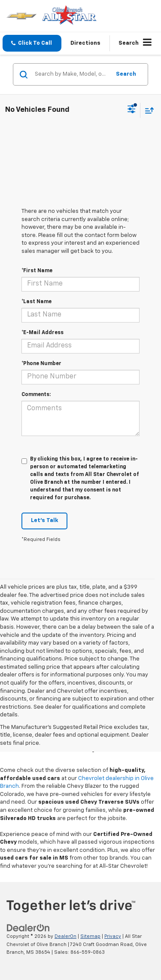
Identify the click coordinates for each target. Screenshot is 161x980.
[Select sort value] (147, 110)
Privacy (113, 936)
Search (126, 74)
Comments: (36, 395)
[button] (32, 43)
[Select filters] (132, 110)
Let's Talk (44, 521)
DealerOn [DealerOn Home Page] (65, 936)
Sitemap (90, 936)
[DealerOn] (28, 928)
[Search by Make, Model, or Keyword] (71, 74)
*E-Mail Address (43, 333)
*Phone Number (41, 364)
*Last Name (36, 302)
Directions (85, 43)
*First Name (37, 271)
